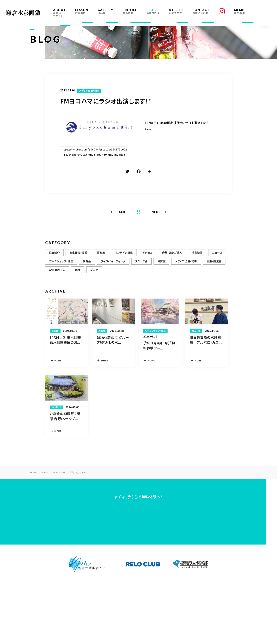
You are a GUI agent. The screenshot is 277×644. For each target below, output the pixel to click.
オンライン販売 (124, 255)
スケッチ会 (141, 263)
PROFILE (130, 11)
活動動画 (197, 255)
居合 (78, 272)
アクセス (147, 255)
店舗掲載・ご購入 (172, 255)
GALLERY (106, 11)
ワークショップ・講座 (61, 263)
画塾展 (101, 255)
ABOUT (59, 13)
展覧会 (87, 263)
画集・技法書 (214, 263)
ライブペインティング (113, 263)
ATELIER (176, 11)
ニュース (217, 255)
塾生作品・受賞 (78, 255)
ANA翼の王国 (57, 272)
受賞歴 (161, 263)
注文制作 (55, 255)
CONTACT (201, 11)
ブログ (94, 272)
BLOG (153, 11)
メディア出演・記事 (89, 91)
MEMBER (241, 11)
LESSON (82, 11)
